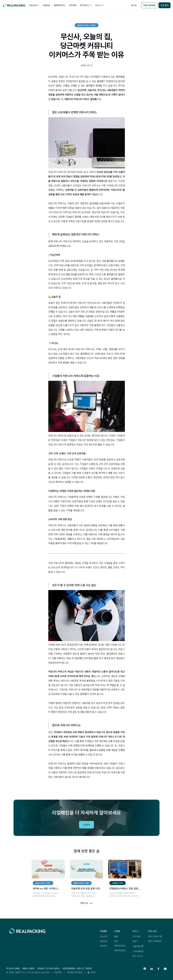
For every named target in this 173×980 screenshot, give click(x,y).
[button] (34, 5)
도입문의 (86, 825)
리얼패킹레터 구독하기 (148, 779)
